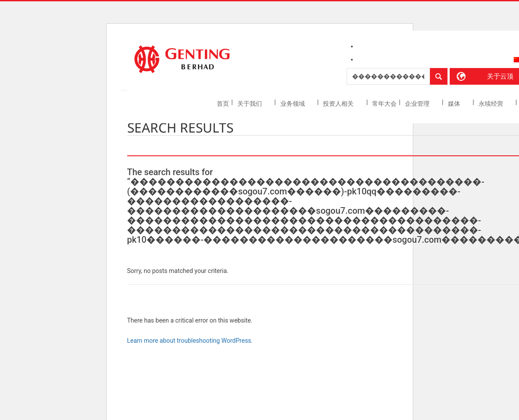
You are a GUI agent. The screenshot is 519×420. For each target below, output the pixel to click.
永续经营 (492, 104)
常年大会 (384, 104)
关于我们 (250, 104)
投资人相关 (339, 104)
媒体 (455, 104)
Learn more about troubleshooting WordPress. (190, 341)
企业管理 (418, 104)
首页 (223, 104)
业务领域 (293, 104)
